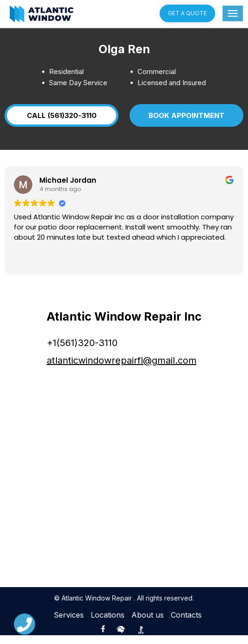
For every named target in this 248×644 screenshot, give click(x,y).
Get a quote (187, 13)
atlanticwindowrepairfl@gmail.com (122, 369)
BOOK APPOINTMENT (167, 120)
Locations (108, 624)
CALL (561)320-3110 (71, 120)
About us (148, 624)
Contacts (186, 624)
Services (69, 624)
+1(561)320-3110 (82, 352)
